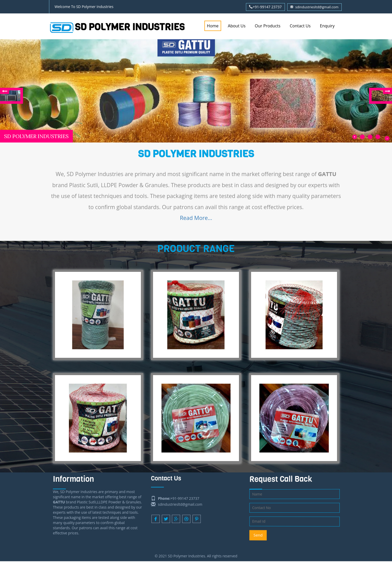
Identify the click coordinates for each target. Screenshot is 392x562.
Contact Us (300, 26)
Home (213, 26)
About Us (237, 26)
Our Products (267, 26)
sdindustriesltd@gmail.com (313, 7)
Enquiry (327, 26)
